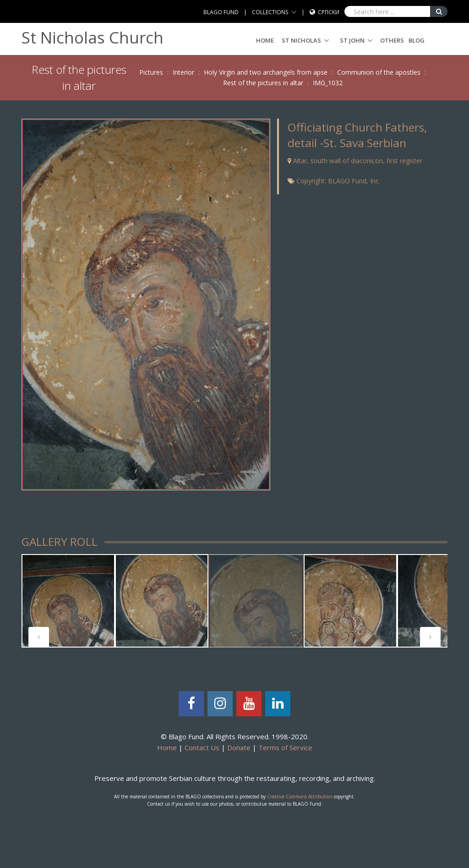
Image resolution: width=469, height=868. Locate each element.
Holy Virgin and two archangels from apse (266, 72)
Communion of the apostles (379, 72)
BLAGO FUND (221, 12)
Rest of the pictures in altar (263, 83)
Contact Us (202, 747)
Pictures (151, 72)
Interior (183, 72)
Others (392, 40)
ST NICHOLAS (301, 40)
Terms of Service (285, 747)
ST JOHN (352, 40)
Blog (417, 40)
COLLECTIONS (270, 12)
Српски (329, 12)
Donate (239, 747)
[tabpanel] (68, 601)
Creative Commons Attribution (300, 797)
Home (265, 40)
